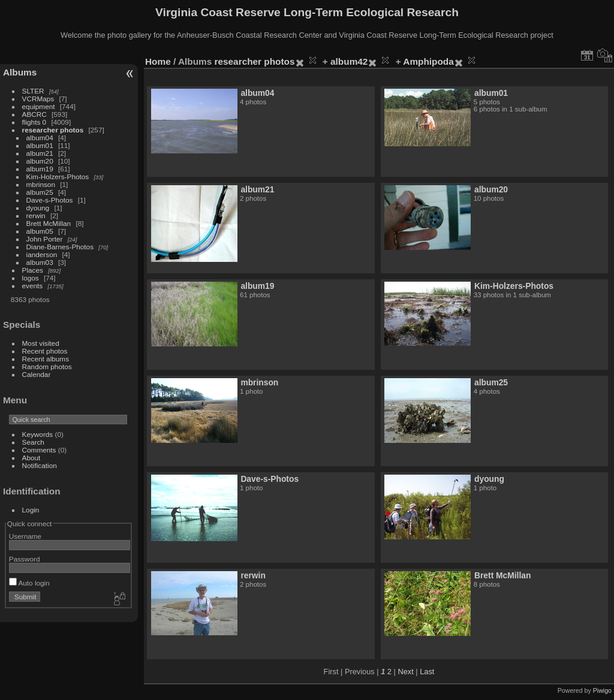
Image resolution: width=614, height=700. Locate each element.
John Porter (45, 239)
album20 (40, 161)
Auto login (29, 583)
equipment (39, 106)
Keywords (38, 434)
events (33, 286)
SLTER (33, 91)
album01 (40, 145)
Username (25, 536)
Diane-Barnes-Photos (60, 247)
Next (405, 672)
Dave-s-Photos (50, 200)
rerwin (36, 215)
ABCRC (34, 114)
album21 (40, 153)
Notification (40, 465)
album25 (40, 192)
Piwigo (602, 690)
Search (33, 442)
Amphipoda (428, 61)
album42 (349, 61)
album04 (40, 138)
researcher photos (53, 130)
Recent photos (45, 351)
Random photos (47, 366)
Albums (20, 72)
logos (31, 278)
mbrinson (41, 184)
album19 (40, 169)
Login (31, 510)
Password (25, 559)
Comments (39, 450)
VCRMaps (38, 99)
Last (427, 672)
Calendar (37, 374)
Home (158, 61)
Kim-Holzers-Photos (58, 176)
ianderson (42, 254)
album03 (40, 262)
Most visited (41, 343)
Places (33, 270)
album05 (40, 231)
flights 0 (34, 122)
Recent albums (46, 359)
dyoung (38, 208)
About (31, 458)
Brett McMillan (49, 223)
